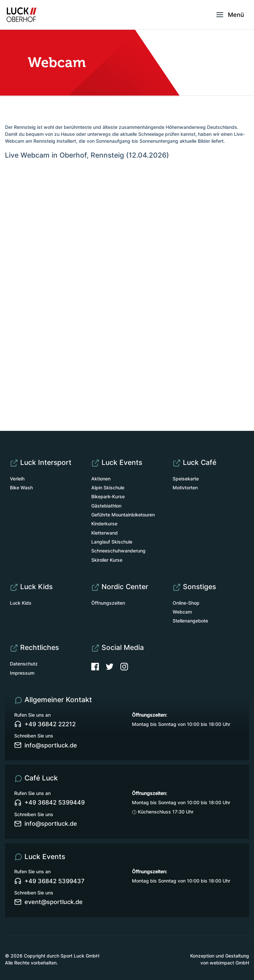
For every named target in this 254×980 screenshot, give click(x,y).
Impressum (22, 673)
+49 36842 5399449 (49, 803)
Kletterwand (105, 533)
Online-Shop (186, 603)
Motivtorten (185, 488)
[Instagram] (124, 666)
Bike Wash (21, 488)
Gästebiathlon (106, 506)
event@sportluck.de (48, 902)
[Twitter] (113, 666)
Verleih (17, 479)
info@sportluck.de (46, 745)
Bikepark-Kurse (108, 496)
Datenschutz (24, 664)
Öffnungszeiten (108, 603)
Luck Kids (21, 603)
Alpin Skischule (108, 488)
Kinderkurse (104, 524)
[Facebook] (99, 666)
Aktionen (101, 479)
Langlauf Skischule (112, 542)
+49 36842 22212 (45, 724)
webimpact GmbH (229, 963)
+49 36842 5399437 (49, 881)
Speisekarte (186, 479)
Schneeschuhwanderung (118, 551)
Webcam (182, 612)
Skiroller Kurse (107, 560)
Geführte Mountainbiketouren (123, 515)
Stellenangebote (190, 621)
